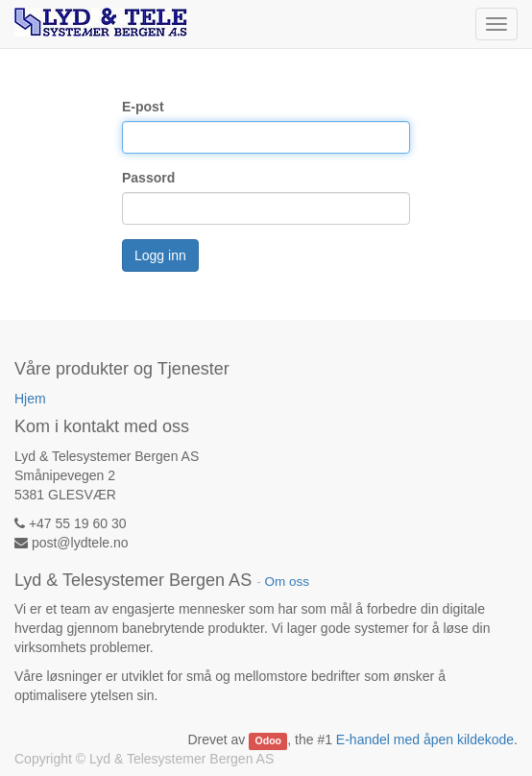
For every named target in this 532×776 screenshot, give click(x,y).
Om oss (287, 582)
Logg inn (160, 255)
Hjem (30, 399)
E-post (143, 107)
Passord (148, 178)
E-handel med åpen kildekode (425, 740)
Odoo (268, 740)
